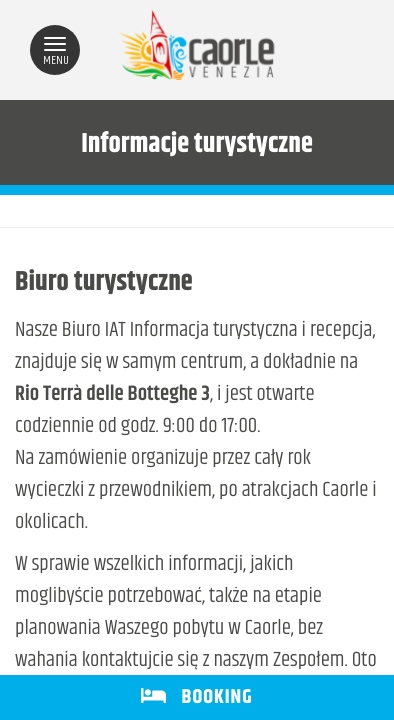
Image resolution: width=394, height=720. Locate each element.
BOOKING (196, 697)
